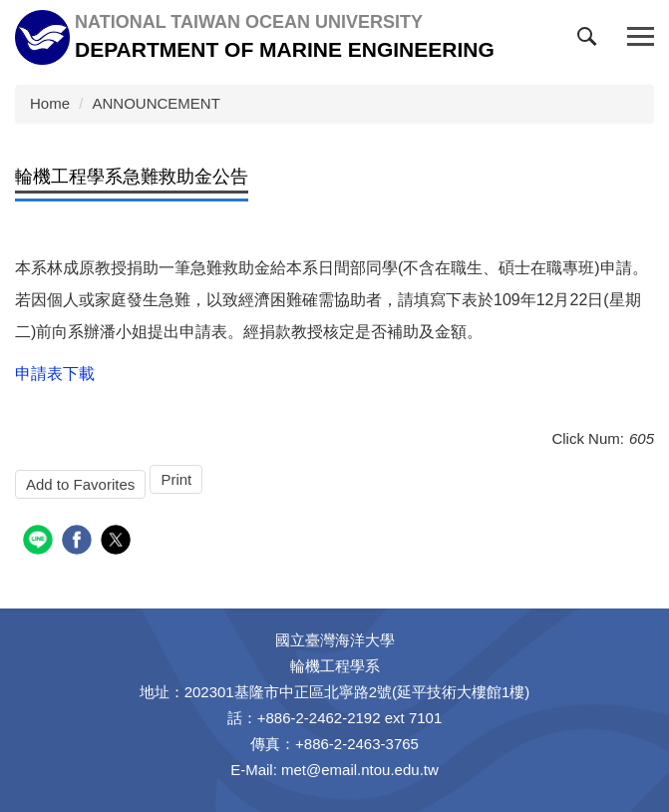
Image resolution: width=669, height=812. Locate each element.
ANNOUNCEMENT (157, 103)
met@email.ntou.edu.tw (360, 770)
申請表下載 (55, 374)
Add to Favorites (80, 484)
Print (176, 479)
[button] (591, 41)
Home (50, 103)
